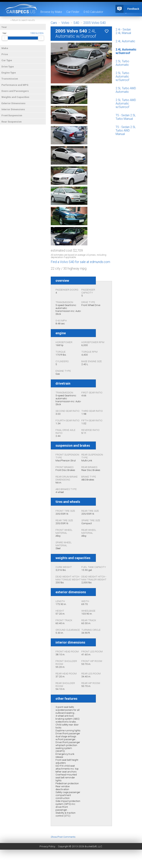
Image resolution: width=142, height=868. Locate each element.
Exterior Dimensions (13, 103)
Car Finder (73, 12)
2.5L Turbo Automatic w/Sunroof (122, 76)
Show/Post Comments (63, 837)
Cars (54, 23)
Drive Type (8, 66)
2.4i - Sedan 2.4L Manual (123, 31)
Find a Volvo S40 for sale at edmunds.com (80, 262)
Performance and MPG (15, 85)
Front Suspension (12, 115)
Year (4, 27)
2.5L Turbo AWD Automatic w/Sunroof (126, 103)
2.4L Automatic (125, 41)
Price (5, 54)
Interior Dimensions (13, 109)
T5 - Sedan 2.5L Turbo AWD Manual (126, 130)
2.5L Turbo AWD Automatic (126, 90)
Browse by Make (51, 12)
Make (5, 48)
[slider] (5, 38)
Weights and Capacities (15, 97)
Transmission (10, 79)
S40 (76, 23)
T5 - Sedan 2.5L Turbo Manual (126, 117)
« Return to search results (23, 20)
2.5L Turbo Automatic (122, 63)
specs (21, 12)
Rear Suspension (12, 122)
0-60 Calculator (93, 12)
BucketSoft (91, 846)
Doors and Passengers (15, 91)
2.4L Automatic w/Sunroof (126, 51)
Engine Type (9, 73)
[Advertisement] (71, 860)
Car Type (7, 60)
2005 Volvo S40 (95, 23)
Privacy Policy (47, 846)
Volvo (65, 23)
